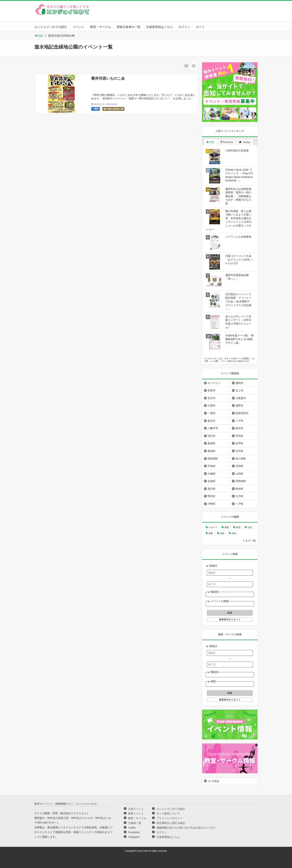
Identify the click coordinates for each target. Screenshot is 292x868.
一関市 (96, 109)
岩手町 (239, 443)
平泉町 (212, 466)
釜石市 (212, 421)
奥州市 (239, 428)
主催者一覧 (135, 823)
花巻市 (212, 390)
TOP (39, 36)
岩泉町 (212, 481)
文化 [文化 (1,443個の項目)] (250, 527)
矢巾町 (239, 451)
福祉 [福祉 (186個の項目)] (222, 533)
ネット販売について (168, 813)
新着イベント (136, 813)
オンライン (214, 383)
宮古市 (212, 398)
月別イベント (136, 809)
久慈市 (212, 406)
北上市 (239, 390)
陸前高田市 (242, 413)
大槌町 (212, 474)
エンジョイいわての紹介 (51, 27)
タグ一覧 (250, 541)
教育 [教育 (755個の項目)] (238, 527)
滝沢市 (212, 436)
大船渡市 (241, 398)
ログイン (184, 27)
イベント (79, 27)
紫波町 (212, 451)
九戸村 (239, 496)
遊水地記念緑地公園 (113, 109)
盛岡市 (239, 383)
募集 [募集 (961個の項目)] (227, 527)
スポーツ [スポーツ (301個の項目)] (213, 527)
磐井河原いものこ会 (108, 78)
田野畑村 (241, 481)
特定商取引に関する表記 (171, 823)
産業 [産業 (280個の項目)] (211, 533)
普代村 (212, 489)
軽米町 (239, 489)
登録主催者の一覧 (128, 27)
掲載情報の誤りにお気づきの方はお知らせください (186, 828)
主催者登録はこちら (159, 27)
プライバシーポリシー (169, 818)
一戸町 (239, 504)
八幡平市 (213, 428)
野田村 (212, 496)
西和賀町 (213, 459)
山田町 (239, 474)
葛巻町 (212, 443)
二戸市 (239, 421)
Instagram (134, 837)
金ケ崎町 (241, 459)
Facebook (134, 832)
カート (200, 27)
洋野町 (212, 504)
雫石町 (239, 436)
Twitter (132, 828)
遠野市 (239, 406)
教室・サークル (101, 27)
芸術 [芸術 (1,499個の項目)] (234, 533)
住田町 (239, 466)
